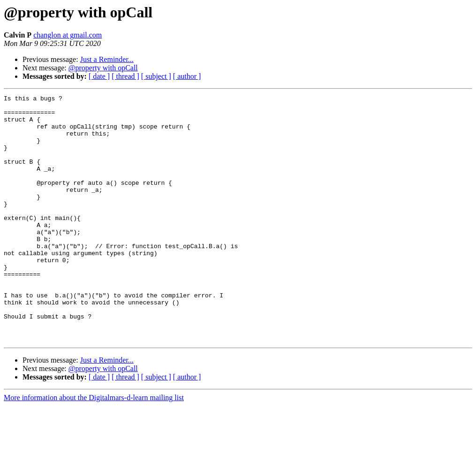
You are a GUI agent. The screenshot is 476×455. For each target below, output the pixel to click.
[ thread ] (125, 76)
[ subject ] (156, 76)
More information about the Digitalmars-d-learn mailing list (94, 447)
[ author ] (187, 76)
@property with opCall (103, 68)
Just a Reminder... (107, 59)
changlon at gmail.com (68, 35)
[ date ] (99, 76)
